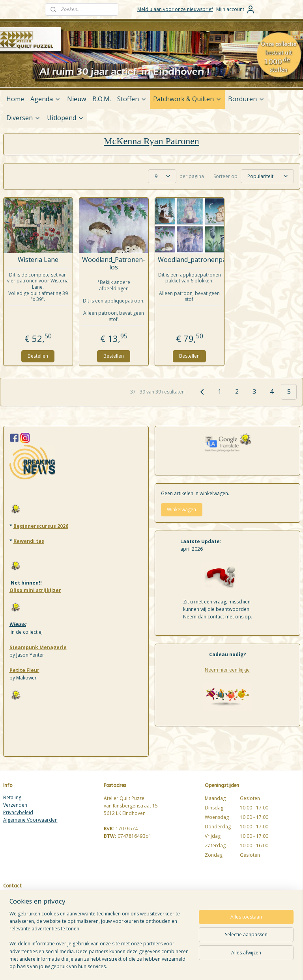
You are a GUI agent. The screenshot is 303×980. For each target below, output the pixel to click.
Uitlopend (65, 118)
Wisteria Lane (38, 260)
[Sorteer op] (267, 176)
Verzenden (15, 805)
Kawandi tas (29, 541)
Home (15, 99)
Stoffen (132, 99)
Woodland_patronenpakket (189, 260)
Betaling (12, 797)
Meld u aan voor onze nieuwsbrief (175, 9)
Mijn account (236, 9)
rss (199, 966)
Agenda (46, 99)
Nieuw (77, 99)
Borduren (246, 99)
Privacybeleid (18, 812)
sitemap (182, 966)
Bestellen (38, 356)
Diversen (23, 118)
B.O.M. (102, 99)
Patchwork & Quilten (187, 99)
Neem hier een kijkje (227, 670)
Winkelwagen (181, 509)
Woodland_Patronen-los (114, 264)
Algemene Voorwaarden (30, 820)
